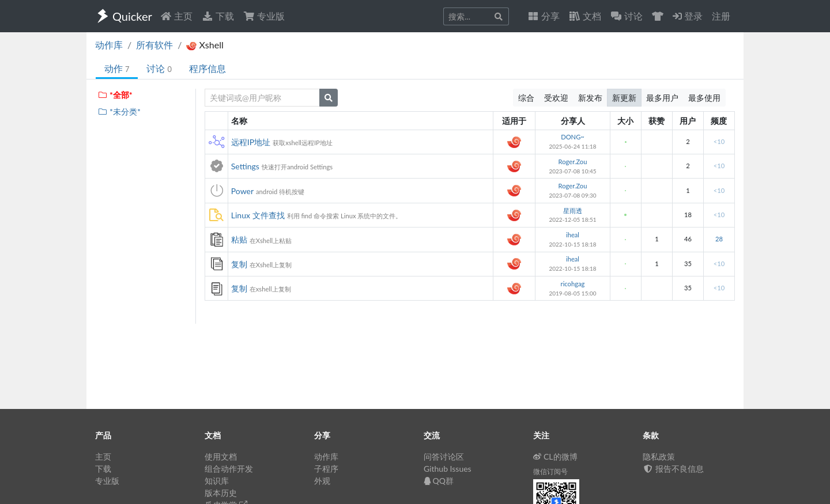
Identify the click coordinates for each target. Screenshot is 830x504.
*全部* (115, 95)
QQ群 (439, 481)
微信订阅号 (550, 471)
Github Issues (448, 469)
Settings (245, 166)
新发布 (590, 98)
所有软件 (154, 45)
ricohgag (573, 284)
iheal (573, 235)
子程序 (326, 469)
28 (719, 239)
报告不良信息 (673, 469)
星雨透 (573, 211)
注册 (721, 16)
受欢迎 (556, 98)
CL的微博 (555, 456)
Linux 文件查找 (258, 215)
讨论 (159, 68)
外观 (322, 481)
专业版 (264, 16)
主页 (176, 16)
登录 (688, 16)
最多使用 (704, 98)
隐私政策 (659, 456)
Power (242, 191)
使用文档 (221, 456)
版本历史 (221, 493)
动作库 (109, 45)
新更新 (624, 98)
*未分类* (119, 111)
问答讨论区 (444, 456)
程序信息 (207, 68)
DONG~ (573, 137)
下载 (218, 16)
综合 (526, 98)
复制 (239, 264)
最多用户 (662, 98)
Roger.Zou (573, 162)
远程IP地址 (251, 142)
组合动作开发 (229, 469)
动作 (117, 68)
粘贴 (239, 239)
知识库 (217, 481)
